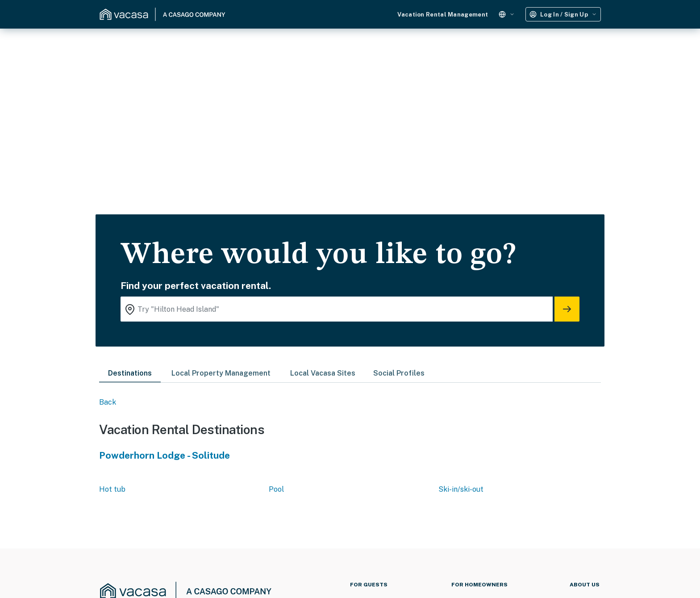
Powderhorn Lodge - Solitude (165, 455)
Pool (276, 489)
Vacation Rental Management (443, 15)
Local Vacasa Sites (323, 373)
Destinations (130, 373)
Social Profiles (399, 373)
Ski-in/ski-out (461, 489)
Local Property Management (221, 373)
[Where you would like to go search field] (337, 309)
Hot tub (112, 489)
